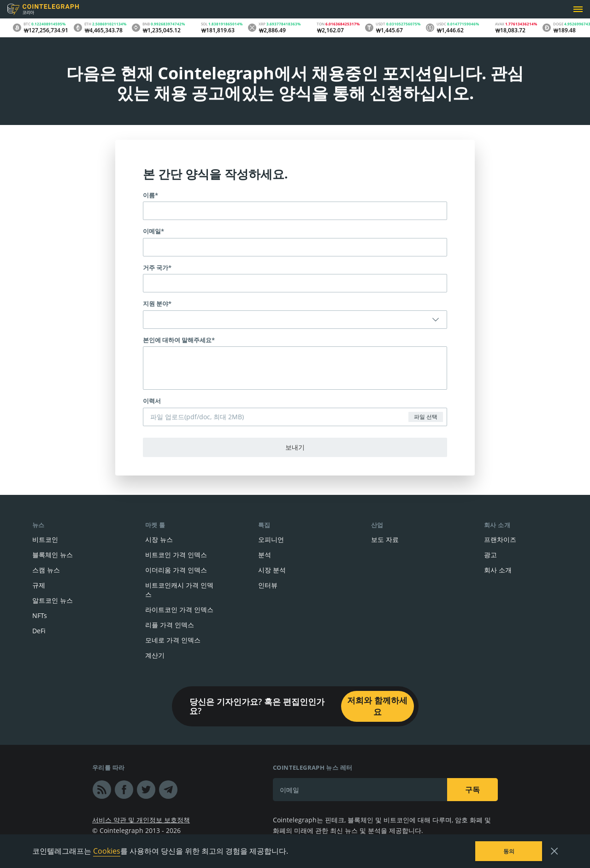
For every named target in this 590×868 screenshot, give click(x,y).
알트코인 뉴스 (53, 600)
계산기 (155, 655)
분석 (265, 555)
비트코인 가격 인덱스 (176, 555)
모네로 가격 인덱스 (173, 640)
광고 (490, 555)
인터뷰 (268, 585)
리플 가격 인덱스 (170, 625)
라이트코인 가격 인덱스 (179, 609)
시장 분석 (272, 570)
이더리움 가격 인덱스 (176, 570)
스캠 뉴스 (46, 570)
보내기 (295, 447)
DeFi (39, 631)
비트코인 (45, 539)
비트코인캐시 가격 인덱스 (179, 590)
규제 (39, 585)
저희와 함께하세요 (377, 706)
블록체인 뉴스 (53, 555)
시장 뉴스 (159, 539)
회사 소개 (498, 570)
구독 (472, 790)
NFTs (40, 615)
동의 (509, 851)
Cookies (107, 851)
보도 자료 (385, 539)
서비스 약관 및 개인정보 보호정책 (141, 820)
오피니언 (271, 539)
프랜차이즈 (500, 539)
